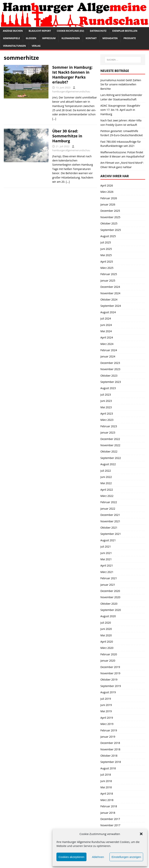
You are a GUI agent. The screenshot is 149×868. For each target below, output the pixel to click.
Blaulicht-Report (40, 31)
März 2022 (107, 496)
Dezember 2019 (110, 667)
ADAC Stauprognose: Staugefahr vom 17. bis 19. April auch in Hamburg (120, 110)
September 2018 (111, 762)
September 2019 (111, 686)
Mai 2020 (106, 635)
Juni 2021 (106, 553)
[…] (54, 119)
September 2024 (111, 306)
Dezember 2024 (110, 287)
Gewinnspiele (11, 38)
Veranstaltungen (14, 46)
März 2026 (107, 192)
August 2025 (108, 236)
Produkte (130, 38)
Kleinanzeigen (71, 38)
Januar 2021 (108, 585)
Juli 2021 (106, 547)
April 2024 (107, 337)
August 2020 (108, 616)
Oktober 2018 (109, 756)
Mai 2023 (106, 407)
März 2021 (107, 572)
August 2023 (108, 388)
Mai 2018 (106, 787)
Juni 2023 (106, 401)
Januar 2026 (108, 204)
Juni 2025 (106, 249)
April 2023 (107, 414)
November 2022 (110, 445)
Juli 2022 (106, 471)
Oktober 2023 (109, 376)
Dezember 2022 (110, 439)
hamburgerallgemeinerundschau (71, 91)
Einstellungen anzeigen (126, 857)
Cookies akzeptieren (71, 857)
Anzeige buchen (13, 31)
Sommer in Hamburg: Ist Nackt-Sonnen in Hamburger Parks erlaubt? (72, 75)
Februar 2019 (109, 730)
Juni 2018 (106, 781)
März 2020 (107, 648)
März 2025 (107, 268)
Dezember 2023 (110, 363)
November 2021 (110, 521)
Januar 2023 (108, 432)
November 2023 (110, 369)
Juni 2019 (106, 705)
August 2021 (108, 540)
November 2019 (110, 673)
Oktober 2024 (109, 299)
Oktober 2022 (109, 451)
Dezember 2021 (110, 515)
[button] (141, 834)
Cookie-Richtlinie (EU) (70, 31)
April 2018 (107, 794)
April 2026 (107, 185)
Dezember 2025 (110, 211)
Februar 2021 (109, 578)
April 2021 (107, 565)
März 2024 (107, 344)
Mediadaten (110, 38)
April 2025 (107, 262)
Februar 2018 (109, 806)
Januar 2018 (108, 813)
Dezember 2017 (110, 819)
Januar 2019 (108, 737)
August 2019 (108, 692)
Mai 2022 (106, 483)
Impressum (49, 38)
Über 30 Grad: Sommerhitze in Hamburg (67, 136)
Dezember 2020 (110, 591)
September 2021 (111, 534)
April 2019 (107, 718)
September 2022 (111, 458)
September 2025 (111, 230)
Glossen (31, 38)
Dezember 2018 (110, 743)
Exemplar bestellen (125, 31)
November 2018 (110, 749)
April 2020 (107, 642)
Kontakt (91, 38)
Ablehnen (98, 857)
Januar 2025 (108, 281)
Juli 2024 (106, 318)
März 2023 (107, 420)
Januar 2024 (108, 356)
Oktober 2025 (109, 223)
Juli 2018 (106, 775)
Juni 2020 (106, 629)
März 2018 (107, 800)
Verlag (36, 46)
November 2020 (110, 597)
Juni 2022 (106, 477)
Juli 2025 (106, 242)
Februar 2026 (109, 198)
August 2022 (108, 464)
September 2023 (111, 382)
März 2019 (107, 724)
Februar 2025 (109, 274)
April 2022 (107, 490)
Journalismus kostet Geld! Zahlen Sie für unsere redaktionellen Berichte (121, 84)
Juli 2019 (106, 699)
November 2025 (110, 217)
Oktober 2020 (109, 604)
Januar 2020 (108, 661)
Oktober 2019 (109, 680)
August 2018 (108, 768)
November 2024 (110, 293)
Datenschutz (98, 31)
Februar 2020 (109, 654)
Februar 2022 (109, 502)
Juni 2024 (106, 325)
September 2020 (111, 610)
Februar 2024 (109, 350)
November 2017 (110, 825)
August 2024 (108, 312)
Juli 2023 (106, 395)
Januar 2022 (108, 509)
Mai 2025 (106, 255)
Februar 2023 (109, 426)
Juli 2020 (106, 623)
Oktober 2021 (109, 528)
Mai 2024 (106, 331)
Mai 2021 (106, 559)
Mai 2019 (106, 711)
